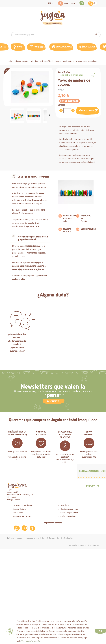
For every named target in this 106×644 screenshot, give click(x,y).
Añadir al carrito (88, 111)
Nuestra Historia (19, 509)
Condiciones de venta (69, 509)
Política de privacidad (69, 513)
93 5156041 (12, 497)
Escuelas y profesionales (23, 505)
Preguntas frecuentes (22, 516)
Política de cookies (68, 516)
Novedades (89, 47)
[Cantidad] (67, 111)
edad (20, 47)
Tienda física (18, 513)
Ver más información (31, 641)
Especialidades (64, 47)
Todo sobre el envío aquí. (71, 75)
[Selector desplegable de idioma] (51, 3)
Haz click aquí (53, 358)
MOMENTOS (39, 47)
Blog (96, 471)
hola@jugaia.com (14, 500)
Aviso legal (65, 505)
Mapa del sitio (74, 545)
